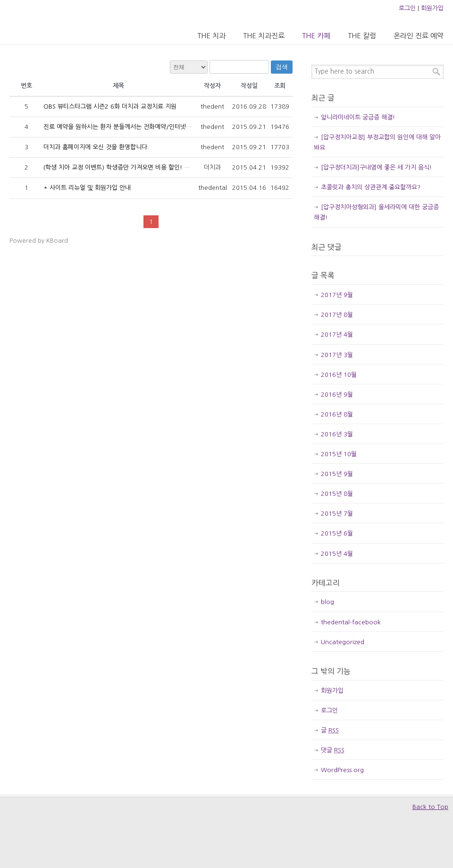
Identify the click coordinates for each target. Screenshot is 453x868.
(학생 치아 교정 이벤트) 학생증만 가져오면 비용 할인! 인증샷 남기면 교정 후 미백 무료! (156, 167)
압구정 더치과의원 (49, 22)
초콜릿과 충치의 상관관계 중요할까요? (371, 187)
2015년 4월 (337, 554)
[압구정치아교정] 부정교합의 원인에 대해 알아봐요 (377, 142)
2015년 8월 (337, 494)
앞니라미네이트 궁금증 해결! (358, 117)
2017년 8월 (337, 315)
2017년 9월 (337, 295)
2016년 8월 (337, 414)
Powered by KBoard (39, 241)
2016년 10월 (339, 375)
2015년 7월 (337, 514)
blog (327, 602)
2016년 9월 (337, 395)
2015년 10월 (339, 454)
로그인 (407, 8)
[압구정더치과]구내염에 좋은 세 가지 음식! (376, 167)
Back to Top (430, 807)
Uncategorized (343, 642)
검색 (282, 67)
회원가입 (432, 8)
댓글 (333, 750)
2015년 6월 (337, 533)
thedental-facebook (351, 622)
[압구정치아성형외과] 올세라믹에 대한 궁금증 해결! (376, 212)
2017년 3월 (337, 355)
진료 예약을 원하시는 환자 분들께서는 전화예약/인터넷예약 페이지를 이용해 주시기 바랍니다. (165, 127)
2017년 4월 (337, 335)
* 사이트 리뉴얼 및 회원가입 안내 (87, 188)
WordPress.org (342, 770)
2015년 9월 (337, 474)
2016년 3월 (337, 434)
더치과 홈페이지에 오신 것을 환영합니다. (96, 147)
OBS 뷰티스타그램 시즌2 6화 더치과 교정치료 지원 (110, 106)
